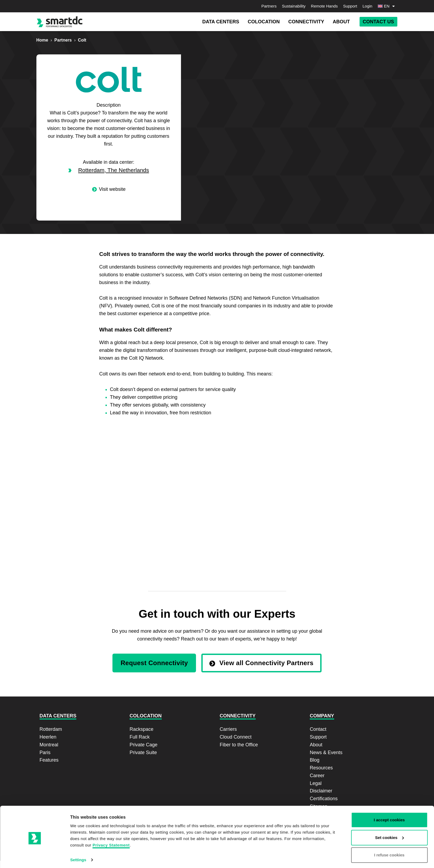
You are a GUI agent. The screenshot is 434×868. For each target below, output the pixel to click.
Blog (315, 760)
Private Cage (144, 745)
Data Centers (58, 716)
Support (350, 6)
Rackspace (141, 729)
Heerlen (48, 737)
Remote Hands (324, 6)
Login (367, 6)
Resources (321, 768)
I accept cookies (389, 794)
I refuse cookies (389, 829)
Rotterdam (51, 729)
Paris (45, 752)
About (316, 745)
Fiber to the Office (239, 745)
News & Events (326, 752)
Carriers (228, 729)
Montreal (49, 745)
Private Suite (143, 752)
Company (322, 716)
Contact (318, 729)
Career (317, 776)
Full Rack (140, 737)
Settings (78, 834)
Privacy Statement (111, 819)
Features (49, 760)
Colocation (146, 716)
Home (42, 40)
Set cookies (389, 811)
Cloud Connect (236, 737)
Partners (269, 6)
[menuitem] (388, 6)
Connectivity (238, 716)
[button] (221, 22)
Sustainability (294, 6)
